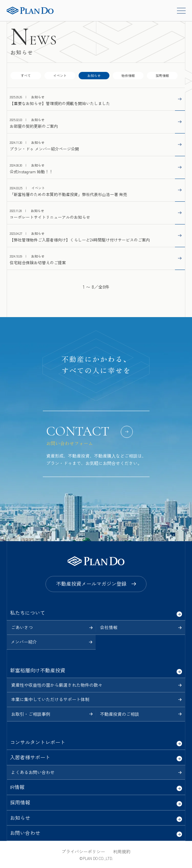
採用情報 (162, 75)
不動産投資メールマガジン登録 (91, 584)
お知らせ (20, 818)
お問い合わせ (25, 833)
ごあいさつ (22, 627)
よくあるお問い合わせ (33, 772)
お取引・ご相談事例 (31, 714)
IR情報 (17, 787)
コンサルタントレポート (38, 742)
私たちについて (28, 613)
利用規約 (122, 851)
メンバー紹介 (24, 642)
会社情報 (109, 627)
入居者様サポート (30, 757)
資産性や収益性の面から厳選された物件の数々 (57, 685)
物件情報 (128, 75)
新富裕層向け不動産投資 (38, 670)
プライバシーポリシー (83, 851)
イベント (60, 75)
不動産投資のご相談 (120, 714)
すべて (26, 75)
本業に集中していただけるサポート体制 (50, 699)
